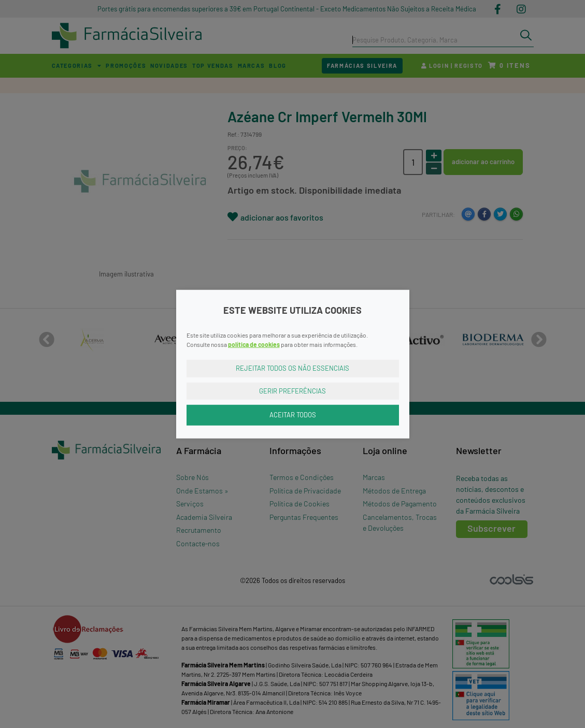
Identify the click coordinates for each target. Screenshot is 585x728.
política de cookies (254, 344)
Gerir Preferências (292, 390)
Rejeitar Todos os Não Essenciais (292, 368)
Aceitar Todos (293, 415)
